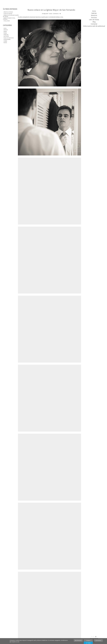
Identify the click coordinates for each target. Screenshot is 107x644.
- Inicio (5, 28)
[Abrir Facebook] (92, 637)
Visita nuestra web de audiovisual (94, 26)
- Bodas (5, 33)
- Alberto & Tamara (8, 12)
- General (5, 30)
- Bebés (5, 31)
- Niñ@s (5, 41)
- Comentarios (56, 14)
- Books (5, 43)
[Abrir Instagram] (94, 637)
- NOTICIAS (6, 36)
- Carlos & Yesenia (8, 14)
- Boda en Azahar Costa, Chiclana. (9, 19)
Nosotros (94, 15)
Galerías (94, 13)
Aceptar (88, 643)
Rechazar (98, 641)
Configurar (88, 641)
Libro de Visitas (94, 20)
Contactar (94, 24)
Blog (94, 22)
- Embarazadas (7, 39)
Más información (78, 641)
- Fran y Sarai (6, 21)
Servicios (94, 18)
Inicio (94, 11)
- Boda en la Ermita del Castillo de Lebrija (11, 16)
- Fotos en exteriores (8, 38)
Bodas (51, 14)
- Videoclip (6, 35)
